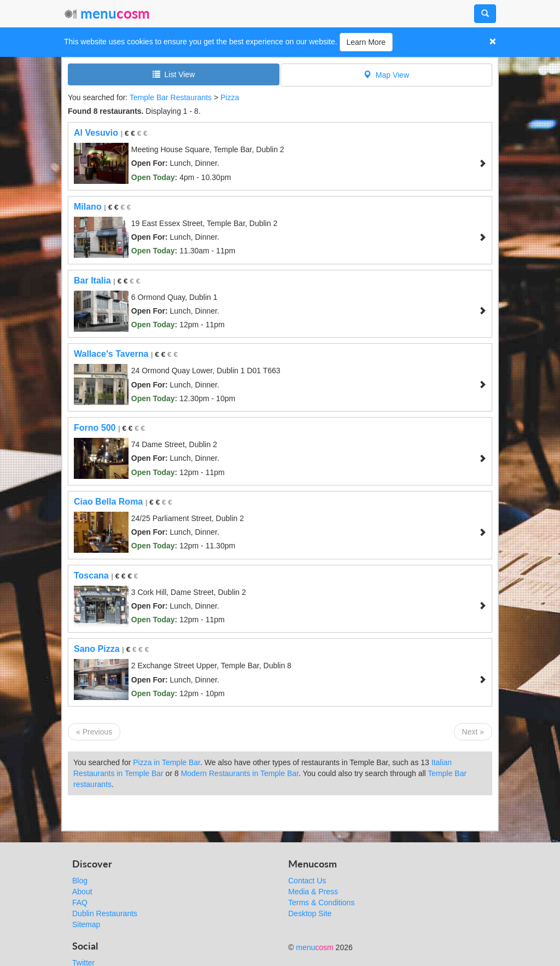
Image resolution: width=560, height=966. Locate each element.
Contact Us (307, 881)
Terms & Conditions (321, 903)
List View (174, 74)
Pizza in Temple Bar (167, 762)
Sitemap (86, 924)
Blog (80, 881)
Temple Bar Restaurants (171, 97)
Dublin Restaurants (105, 913)
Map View (386, 75)
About (82, 892)
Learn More (366, 42)
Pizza (230, 97)
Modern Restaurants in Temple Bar (240, 773)
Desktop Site (310, 913)
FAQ (80, 903)
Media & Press (313, 892)
